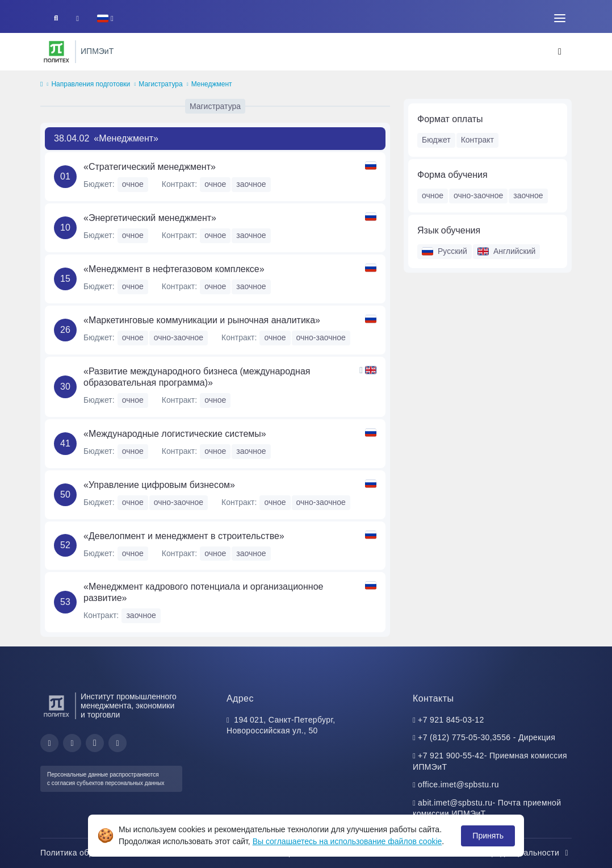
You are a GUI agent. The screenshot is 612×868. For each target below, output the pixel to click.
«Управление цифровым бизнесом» (159, 485)
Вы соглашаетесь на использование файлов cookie (347, 841)
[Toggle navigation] (560, 18)
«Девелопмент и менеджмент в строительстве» (184, 536)
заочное (528, 195)
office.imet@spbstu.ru (458, 784)
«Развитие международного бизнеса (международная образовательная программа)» (197, 377)
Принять (488, 836)
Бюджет (436, 140)
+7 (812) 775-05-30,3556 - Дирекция (487, 737)
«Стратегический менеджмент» (150, 167)
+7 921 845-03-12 (451, 720)
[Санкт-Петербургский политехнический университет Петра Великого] (56, 52)
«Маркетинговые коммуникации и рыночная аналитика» (202, 320)
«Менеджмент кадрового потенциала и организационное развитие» (203, 592)
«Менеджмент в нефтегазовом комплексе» (174, 269)
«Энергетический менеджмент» (150, 218)
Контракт (477, 140)
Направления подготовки (91, 84)
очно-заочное (478, 195)
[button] (105, 18)
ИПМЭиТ (97, 51)
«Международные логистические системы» (175, 434)
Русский (445, 251)
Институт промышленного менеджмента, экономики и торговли (129, 706)
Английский (506, 251)
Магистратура (160, 84)
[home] (41, 85)
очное (433, 195)
